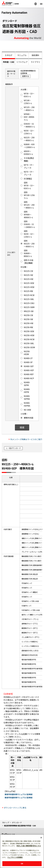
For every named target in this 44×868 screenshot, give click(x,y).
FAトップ (6, 823)
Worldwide (36, 4)
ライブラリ (35, 62)
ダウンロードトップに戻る (15, 808)
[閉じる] (41, 838)
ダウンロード (17, 823)
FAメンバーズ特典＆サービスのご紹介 (26, 439)
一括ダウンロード (14, 448)
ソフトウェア (22, 62)
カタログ (9, 55)
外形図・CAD (9, 62)
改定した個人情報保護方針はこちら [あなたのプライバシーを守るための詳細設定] (29, 846)
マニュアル (22, 55)
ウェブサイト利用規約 (15, 857)
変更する (26, 76)
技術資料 (35, 55)
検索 (22, 427)
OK (22, 864)
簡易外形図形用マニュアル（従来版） (19, 794)
